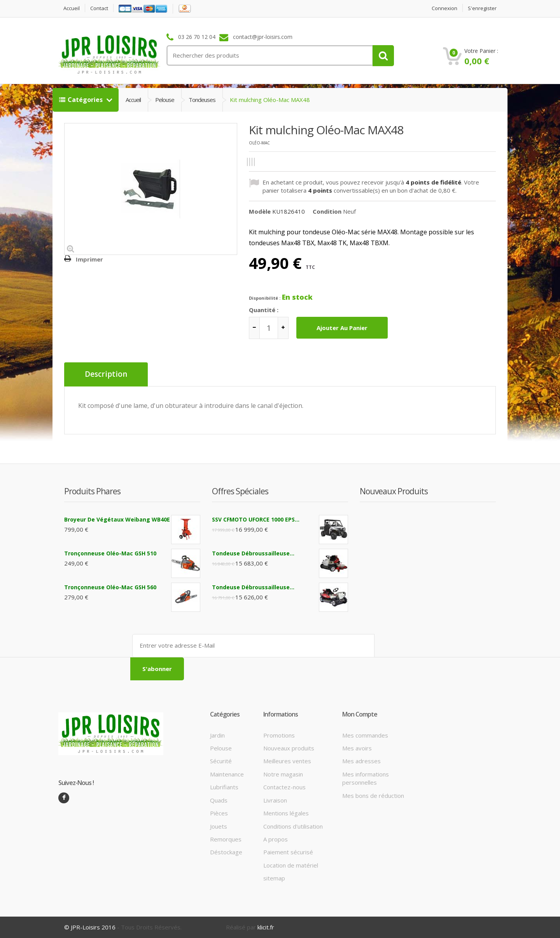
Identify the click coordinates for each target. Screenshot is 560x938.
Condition (327, 211)
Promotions (279, 735)
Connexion (444, 8)
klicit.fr (266, 927)
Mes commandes (365, 735)
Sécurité (221, 761)
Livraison (275, 800)
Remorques (226, 839)
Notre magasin (283, 774)
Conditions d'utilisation (293, 826)
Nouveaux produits (289, 748)
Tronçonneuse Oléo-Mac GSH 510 (110, 553)
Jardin (217, 735)
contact (99, 8)
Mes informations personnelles (366, 778)
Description (106, 374)
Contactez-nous (284, 787)
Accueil (72, 8)
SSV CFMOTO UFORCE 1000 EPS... (256, 519)
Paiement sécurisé (288, 852)
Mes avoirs (357, 748)
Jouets (219, 826)
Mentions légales (286, 813)
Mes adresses (361, 761)
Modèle (260, 211)
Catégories (82, 100)
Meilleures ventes (287, 761)
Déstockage (226, 852)
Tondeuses (202, 100)
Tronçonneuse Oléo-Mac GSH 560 (110, 587)
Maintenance (227, 774)
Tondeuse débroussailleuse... (253, 553)
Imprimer (89, 259)
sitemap (274, 878)
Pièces (219, 813)
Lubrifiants (224, 787)
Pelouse (165, 100)
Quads (219, 800)
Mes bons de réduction (373, 796)
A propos (276, 839)
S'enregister (482, 8)
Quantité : (264, 310)
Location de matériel (291, 865)
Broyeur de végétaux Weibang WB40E (117, 519)
